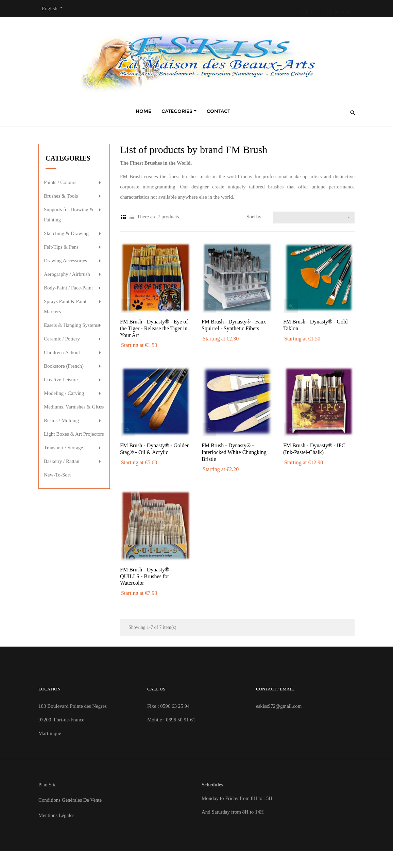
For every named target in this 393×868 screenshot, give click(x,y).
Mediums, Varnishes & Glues (74, 407)
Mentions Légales (57, 815)
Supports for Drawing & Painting (69, 215)
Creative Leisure (61, 380)
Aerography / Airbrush (67, 274)
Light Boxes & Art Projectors (74, 434)
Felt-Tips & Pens (61, 247)
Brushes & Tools (61, 196)
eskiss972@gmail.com (279, 706)
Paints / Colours (60, 182)
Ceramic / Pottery (62, 339)
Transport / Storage (63, 448)
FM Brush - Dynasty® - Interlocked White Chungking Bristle (234, 452)
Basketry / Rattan (62, 461)
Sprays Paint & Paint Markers (65, 306)
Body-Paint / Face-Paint (68, 288)
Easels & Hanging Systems (72, 325)
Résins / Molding (61, 420)
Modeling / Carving (64, 393)
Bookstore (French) (64, 366)
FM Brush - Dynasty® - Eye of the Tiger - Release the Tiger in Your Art (154, 328)
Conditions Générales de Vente (70, 800)
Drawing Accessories (65, 261)
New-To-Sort (57, 475)
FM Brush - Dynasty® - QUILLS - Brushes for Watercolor (146, 576)
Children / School (62, 352)
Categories (68, 158)
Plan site (48, 785)
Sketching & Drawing (66, 233)
